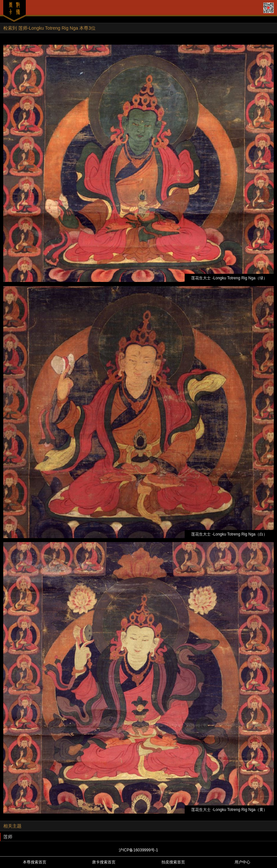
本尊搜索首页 (35, 862)
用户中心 (242, 862)
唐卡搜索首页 (104, 862)
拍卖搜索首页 (173, 862)
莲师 (8, 837)
